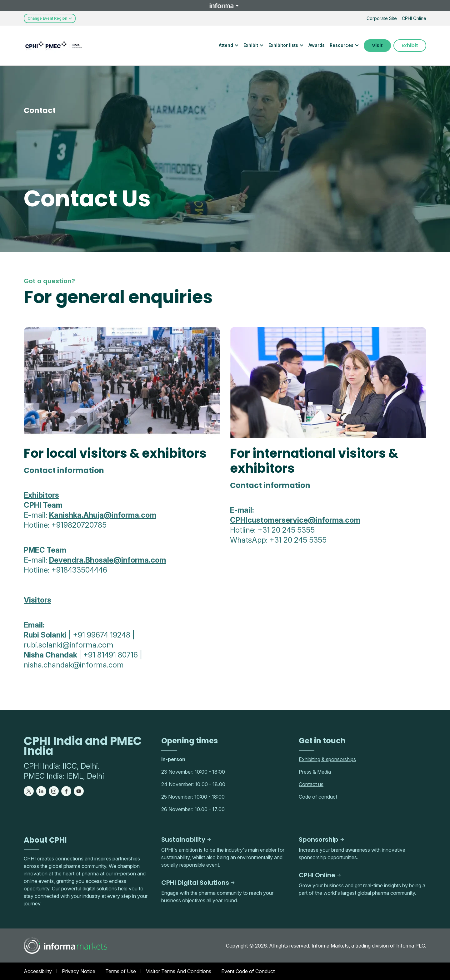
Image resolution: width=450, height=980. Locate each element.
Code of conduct (318, 797)
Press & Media (315, 772)
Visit (377, 45)
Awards (317, 45)
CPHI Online (414, 18)
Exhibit (410, 45)
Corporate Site (382, 18)
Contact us (311, 784)
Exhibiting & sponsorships (327, 759)
